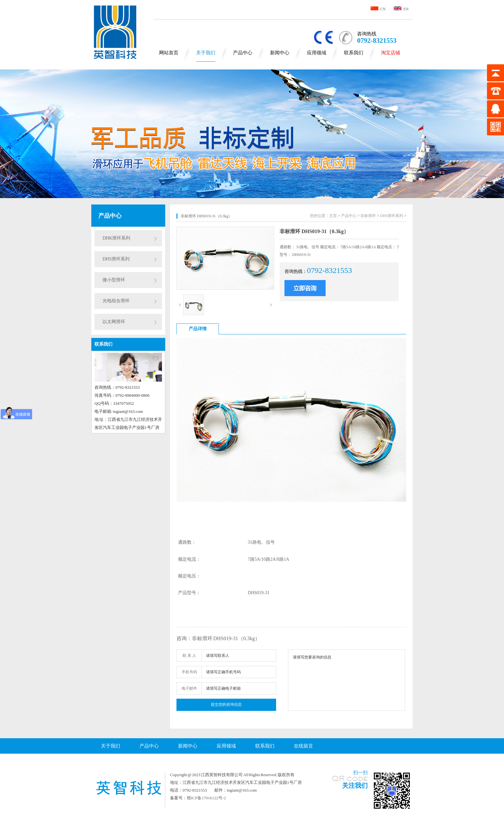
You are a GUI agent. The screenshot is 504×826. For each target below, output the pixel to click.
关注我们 (355, 785)
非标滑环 (368, 216)
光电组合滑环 (116, 301)
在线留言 (303, 746)
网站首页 (169, 53)
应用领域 (317, 53)
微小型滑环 (114, 280)
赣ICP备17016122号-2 (206, 798)
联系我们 (354, 53)
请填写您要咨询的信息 (346, 680)
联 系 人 (189, 656)
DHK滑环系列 (116, 238)
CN (378, 9)
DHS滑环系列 (116, 259)
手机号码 (189, 672)
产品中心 (243, 53)
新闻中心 (280, 53)
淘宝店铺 (391, 53)
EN (401, 9)
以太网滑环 (114, 322)
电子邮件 (189, 688)
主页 (333, 216)
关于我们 (206, 53)
